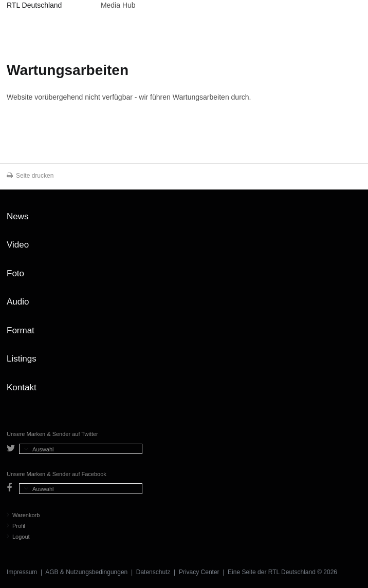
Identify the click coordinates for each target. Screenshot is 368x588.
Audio (18, 302)
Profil (16, 526)
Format (21, 330)
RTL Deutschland (34, 5)
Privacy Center (199, 572)
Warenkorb (23, 515)
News (18, 216)
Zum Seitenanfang (351, 220)
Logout (18, 537)
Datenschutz (153, 572)
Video (18, 245)
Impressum (22, 572)
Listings (22, 359)
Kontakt (22, 387)
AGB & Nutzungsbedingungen (86, 572)
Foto (15, 273)
